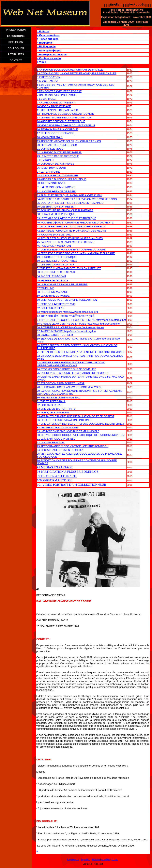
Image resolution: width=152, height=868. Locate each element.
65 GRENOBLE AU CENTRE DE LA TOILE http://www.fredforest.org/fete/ (79, 324)
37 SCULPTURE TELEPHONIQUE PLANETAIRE (65, 210)
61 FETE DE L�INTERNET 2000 (56, 304)
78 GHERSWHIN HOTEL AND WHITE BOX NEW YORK (69, 387)
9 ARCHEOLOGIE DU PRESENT (56, 103)
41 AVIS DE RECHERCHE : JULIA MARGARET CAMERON (71, 227)
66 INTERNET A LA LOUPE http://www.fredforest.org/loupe (70, 327)
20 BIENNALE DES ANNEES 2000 (57, 145)
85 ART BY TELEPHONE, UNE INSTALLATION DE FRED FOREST (76, 416)
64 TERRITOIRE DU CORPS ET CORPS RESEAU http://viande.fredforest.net (81, 320)
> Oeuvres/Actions (48, 35)
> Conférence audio (49, 58)
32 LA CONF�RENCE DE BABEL (57, 191)
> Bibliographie (46, 46)
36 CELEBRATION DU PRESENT (56, 207)
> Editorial (43, 31)
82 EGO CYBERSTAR (50, 405)
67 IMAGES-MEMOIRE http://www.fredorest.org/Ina (66, 331)
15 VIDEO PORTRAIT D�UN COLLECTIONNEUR (66, 125)
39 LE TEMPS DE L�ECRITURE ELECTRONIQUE (67, 218)
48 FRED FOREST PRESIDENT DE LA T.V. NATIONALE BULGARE (76, 253)
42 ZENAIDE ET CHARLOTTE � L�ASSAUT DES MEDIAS (72, 231)
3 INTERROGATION (49, 77)
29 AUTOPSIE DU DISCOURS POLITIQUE (62, 179)
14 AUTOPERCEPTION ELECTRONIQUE (61, 121)
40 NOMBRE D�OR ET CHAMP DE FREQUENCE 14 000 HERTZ (75, 223)
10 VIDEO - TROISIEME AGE (54, 106)
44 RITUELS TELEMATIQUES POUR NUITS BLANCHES (70, 238)
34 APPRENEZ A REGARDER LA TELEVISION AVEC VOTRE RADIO (77, 199)
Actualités (106, 859)
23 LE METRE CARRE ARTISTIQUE (58, 156)
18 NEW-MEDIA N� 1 (50, 137)
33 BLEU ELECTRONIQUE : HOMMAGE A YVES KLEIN (69, 195)
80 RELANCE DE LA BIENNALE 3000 (59, 398)
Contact (115, 859)
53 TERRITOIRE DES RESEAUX (56, 272)
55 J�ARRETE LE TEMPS (53, 280)
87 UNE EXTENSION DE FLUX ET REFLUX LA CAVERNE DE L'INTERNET (81, 424)
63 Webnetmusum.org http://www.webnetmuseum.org (67, 312)
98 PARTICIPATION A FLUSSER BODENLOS (68, 472)
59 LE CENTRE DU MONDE (53, 296)
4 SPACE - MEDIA (47, 81)
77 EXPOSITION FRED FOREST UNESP (61, 383)
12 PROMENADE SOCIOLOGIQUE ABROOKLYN (65, 114)
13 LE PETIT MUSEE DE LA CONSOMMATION (64, 118)
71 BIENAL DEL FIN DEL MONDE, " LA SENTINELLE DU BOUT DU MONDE (81, 352)
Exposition (85, 859)
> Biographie (45, 43)
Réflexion (96, 859)
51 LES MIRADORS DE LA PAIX (56, 265)
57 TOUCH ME (46, 288)
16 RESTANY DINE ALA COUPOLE (57, 129)
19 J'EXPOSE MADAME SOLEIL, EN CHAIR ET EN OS (69, 141)
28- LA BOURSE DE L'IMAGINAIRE (57, 175)
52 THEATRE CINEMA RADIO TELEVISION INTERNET (69, 268)
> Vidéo (41, 62)
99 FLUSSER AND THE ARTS (57, 476)
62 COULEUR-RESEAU (51, 308)
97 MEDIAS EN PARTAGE (55, 467)
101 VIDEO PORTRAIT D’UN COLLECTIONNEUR (71, 485)
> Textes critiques (48, 39)
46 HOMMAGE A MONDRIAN (54, 246)
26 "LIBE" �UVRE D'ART (52, 168)
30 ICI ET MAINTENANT (51, 183)
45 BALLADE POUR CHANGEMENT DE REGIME (66, 242)
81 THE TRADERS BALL (51, 401)
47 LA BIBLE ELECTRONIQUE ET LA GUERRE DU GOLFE (71, 250)
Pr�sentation (73, 859)
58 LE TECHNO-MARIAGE (52, 292)
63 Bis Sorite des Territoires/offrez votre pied (66, 316)
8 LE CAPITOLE (46, 99)
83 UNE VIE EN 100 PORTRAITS (56, 409)
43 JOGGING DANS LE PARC (54, 235)
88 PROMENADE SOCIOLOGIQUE (57, 427)
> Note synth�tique (49, 51)
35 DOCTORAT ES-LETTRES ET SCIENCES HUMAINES (70, 203)
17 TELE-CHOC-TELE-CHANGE (56, 133)
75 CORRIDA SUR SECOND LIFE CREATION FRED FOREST (73, 373)
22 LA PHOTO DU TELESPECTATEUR (59, 152)
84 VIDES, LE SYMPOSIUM (53, 413)
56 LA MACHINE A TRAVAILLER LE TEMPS (62, 284)
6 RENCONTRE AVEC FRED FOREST (59, 91)
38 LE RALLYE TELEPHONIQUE (56, 214)
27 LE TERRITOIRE (48, 172)
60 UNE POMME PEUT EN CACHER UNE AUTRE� (67, 300)
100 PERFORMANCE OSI (54, 480)
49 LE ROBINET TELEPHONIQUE (57, 257)
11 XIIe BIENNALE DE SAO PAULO (58, 110)
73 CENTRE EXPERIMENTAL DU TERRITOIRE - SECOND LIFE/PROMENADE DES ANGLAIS (71, 364)
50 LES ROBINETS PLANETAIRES (57, 261)
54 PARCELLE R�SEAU (51, 276)
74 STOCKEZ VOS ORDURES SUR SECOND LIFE (67, 369)
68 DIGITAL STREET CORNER (55, 335)
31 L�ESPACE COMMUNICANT (56, 187)
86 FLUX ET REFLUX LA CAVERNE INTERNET (64, 420)
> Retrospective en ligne (52, 54)
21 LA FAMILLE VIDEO (50, 149)
